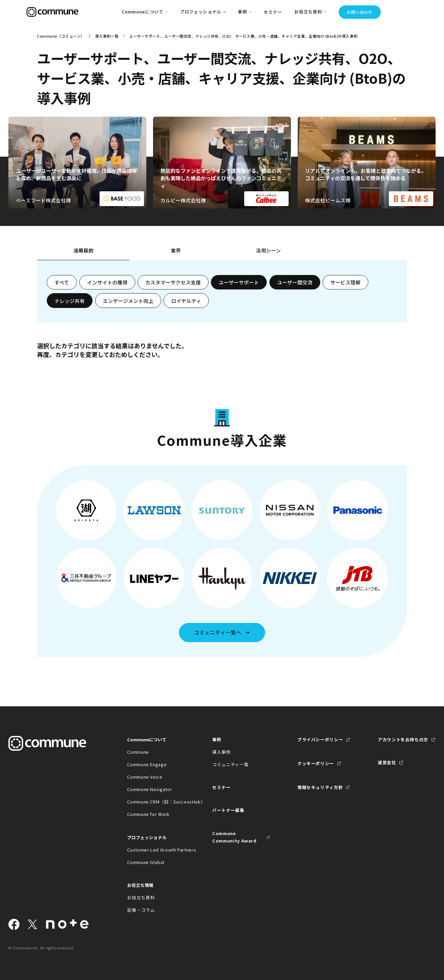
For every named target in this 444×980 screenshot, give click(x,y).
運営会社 (387, 762)
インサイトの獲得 (107, 282)
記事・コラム (141, 910)
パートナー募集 (228, 810)
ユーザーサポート (239, 282)
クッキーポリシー (316, 763)
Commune (138, 752)
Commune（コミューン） (61, 36)
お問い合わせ (360, 12)
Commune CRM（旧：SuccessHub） (156, 802)
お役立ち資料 (141, 897)
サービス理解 (345, 282)
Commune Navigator (150, 789)
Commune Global (146, 862)
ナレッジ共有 (70, 301)
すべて (62, 282)
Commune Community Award (234, 837)
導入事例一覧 (107, 36)
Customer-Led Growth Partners (156, 850)
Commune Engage (147, 764)
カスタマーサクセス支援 (173, 282)
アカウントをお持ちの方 (403, 739)
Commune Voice (145, 777)
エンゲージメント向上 (128, 301)
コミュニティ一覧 (230, 764)
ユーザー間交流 (295, 282)
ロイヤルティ (186, 301)
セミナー (273, 12)
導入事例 (221, 752)
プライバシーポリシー (320, 739)
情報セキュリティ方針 (320, 787)
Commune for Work (148, 814)
